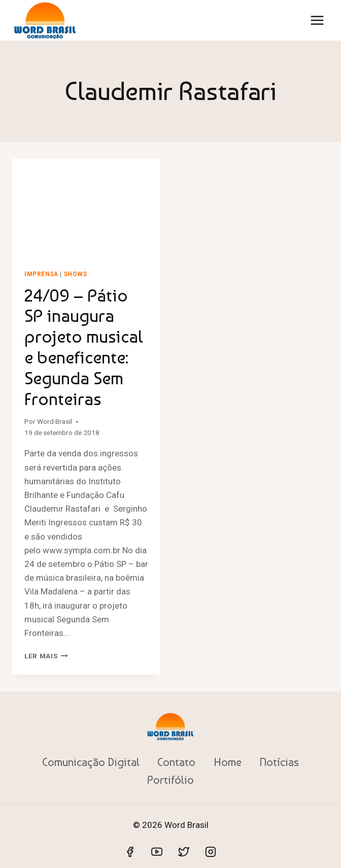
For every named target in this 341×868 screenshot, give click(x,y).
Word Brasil (55, 421)
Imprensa (41, 274)
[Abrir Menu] (317, 20)
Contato (176, 762)
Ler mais (46, 656)
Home (228, 762)
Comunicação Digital (91, 762)
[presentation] (86, 208)
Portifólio (170, 780)
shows (76, 274)
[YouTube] (157, 852)
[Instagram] (211, 852)
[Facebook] (130, 852)
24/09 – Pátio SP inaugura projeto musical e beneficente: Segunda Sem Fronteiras (84, 347)
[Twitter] (184, 852)
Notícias (279, 762)
